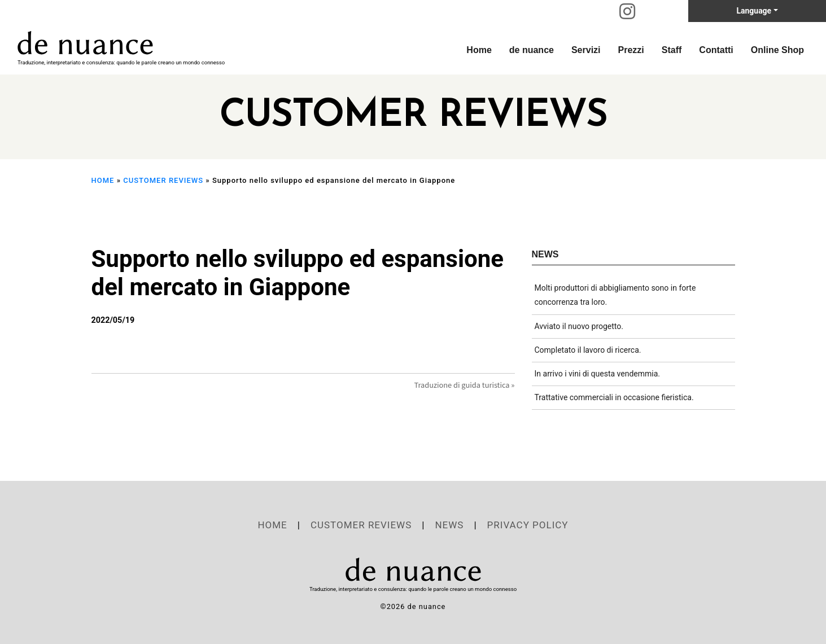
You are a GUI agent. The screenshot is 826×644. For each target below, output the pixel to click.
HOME (103, 180)
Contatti (716, 50)
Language (754, 11)
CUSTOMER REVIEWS (163, 180)
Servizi (586, 50)
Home (479, 50)
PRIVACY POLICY (528, 525)
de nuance (532, 50)
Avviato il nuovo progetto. (579, 326)
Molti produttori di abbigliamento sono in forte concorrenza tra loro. (615, 295)
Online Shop (777, 50)
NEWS (449, 525)
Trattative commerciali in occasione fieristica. (614, 397)
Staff (672, 50)
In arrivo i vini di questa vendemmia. (598, 374)
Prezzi (631, 50)
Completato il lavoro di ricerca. (588, 350)
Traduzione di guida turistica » (464, 385)
